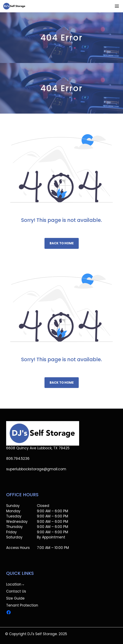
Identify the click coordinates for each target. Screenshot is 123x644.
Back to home (62, 243)
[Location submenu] (23, 585)
